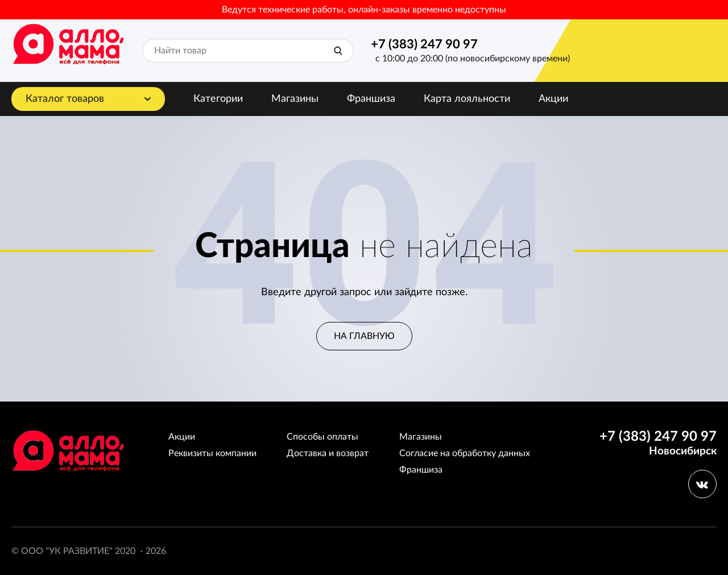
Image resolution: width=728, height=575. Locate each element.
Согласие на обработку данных (465, 453)
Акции (553, 99)
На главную (364, 336)
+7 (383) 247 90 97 (424, 44)
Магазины (295, 99)
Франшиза (371, 99)
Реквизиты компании (212, 453)
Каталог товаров (65, 99)
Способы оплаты (322, 437)
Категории (218, 99)
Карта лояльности (467, 99)
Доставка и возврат (328, 453)
